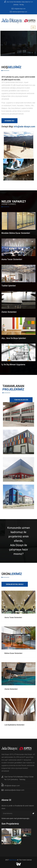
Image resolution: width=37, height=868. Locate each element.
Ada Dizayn (13, 860)
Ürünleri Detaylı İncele (15, 584)
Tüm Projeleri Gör (21, 400)
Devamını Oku (9, 121)
